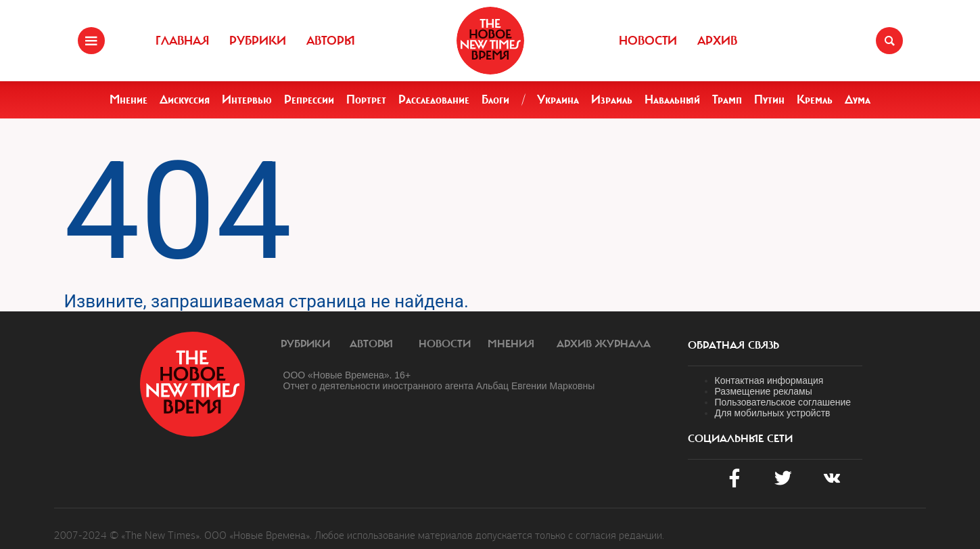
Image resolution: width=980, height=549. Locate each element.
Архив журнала (604, 344)
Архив (717, 41)
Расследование (434, 100)
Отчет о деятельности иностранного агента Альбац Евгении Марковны (439, 386)
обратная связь (733, 345)
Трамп (727, 100)
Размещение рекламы (764, 391)
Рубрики (258, 41)
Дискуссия (185, 100)
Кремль (815, 100)
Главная (182, 41)
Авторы (331, 41)
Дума (858, 100)
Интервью (247, 100)
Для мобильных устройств (773, 413)
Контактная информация (769, 380)
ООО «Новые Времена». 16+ (347, 375)
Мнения (511, 344)
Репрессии (309, 100)
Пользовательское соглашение (783, 402)
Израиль (612, 100)
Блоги (495, 100)
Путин (769, 100)
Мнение (129, 100)
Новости (648, 41)
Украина (558, 100)
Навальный (672, 100)
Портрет (366, 100)
